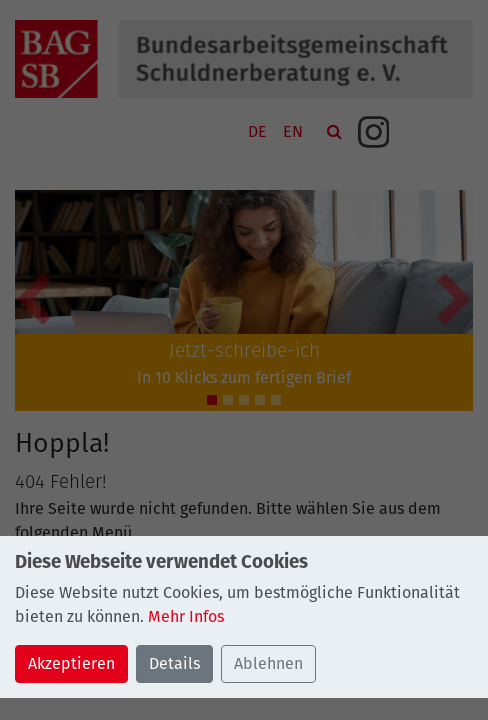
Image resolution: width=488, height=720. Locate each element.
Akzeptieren (71, 663)
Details (174, 663)
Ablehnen (268, 663)
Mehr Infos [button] (186, 616)
